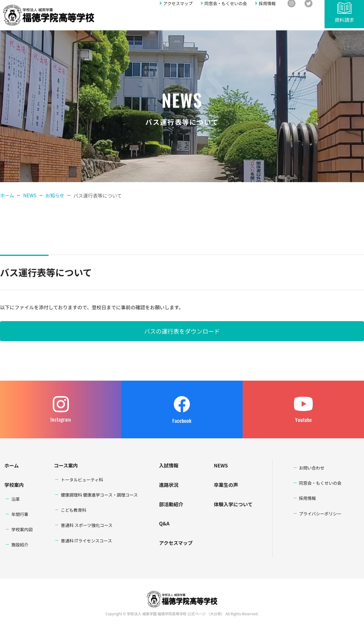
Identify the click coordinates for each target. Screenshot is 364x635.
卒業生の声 (226, 485)
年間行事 (20, 514)
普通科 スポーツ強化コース (86, 525)
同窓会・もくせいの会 (226, 8)
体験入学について (233, 504)
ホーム (7, 195)
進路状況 (196, 20)
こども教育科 (73, 510)
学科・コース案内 (142, 20)
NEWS (221, 465)
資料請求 (344, 22)
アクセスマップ (178, 8)
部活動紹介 (221, 20)
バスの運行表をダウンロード (182, 331)
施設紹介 (20, 545)
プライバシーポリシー (320, 514)
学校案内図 (22, 529)
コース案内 (66, 465)
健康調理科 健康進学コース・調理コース (99, 495)
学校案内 (111, 20)
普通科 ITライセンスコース (86, 541)
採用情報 (267, 8)
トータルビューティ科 (82, 480)
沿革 (15, 499)
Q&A (241, 20)
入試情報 (173, 20)
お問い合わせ (300, 20)
